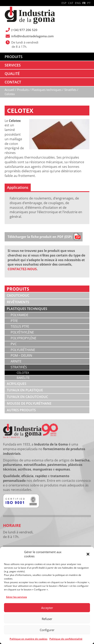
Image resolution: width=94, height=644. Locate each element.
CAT (71, 3)
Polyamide (19, 315)
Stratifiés (19, 367)
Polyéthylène (22, 332)
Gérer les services (16, 597)
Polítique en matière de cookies (29, 639)
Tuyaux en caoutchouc (27, 397)
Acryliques (17, 384)
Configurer (47, 630)
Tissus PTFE (20, 326)
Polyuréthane (23, 350)
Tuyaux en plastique (25, 390)
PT (89, 3)
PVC (14, 344)
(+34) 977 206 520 (24, 30)
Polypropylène (23, 338)
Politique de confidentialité (66, 639)
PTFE (14, 321)
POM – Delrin (21, 355)
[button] (88, 554)
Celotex (23, 373)
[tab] (18, 187)
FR (84, 3)
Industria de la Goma (30, 16)
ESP (64, 3)
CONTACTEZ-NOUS (22, 269)
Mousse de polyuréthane (29, 403)
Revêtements (18, 302)
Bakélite (23, 378)
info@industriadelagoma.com (33, 36)
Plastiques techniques (27, 309)
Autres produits (21, 410)
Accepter (47, 608)
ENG (78, 3)
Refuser (47, 619)
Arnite (16, 361)
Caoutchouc (18, 295)
